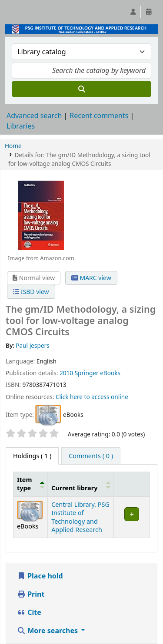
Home (13, 146)
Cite (29, 612)
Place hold (40, 576)
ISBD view (31, 292)
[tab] (91, 456)
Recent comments (99, 116)
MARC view (91, 278)
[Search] (81, 89)
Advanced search (34, 116)
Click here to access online (92, 397)
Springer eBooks (98, 373)
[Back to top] (137, 617)
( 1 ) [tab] (32, 456)
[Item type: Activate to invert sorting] (31, 484)
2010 (66, 373)
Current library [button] (74, 488)
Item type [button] (24, 484)
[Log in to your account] (133, 12)
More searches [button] (48, 631)
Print (31, 594)
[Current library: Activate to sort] (81, 484)
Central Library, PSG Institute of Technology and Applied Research (80, 517)
